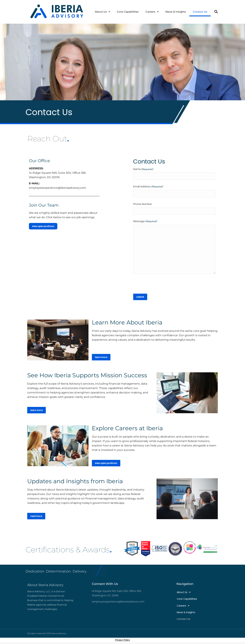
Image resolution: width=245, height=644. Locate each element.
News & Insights (176, 12)
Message (145, 221)
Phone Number (143, 204)
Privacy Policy (122, 640)
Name (143, 169)
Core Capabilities (128, 12)
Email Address (148, 187)
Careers (152, 12)
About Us (102, 12)
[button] (216, 12)
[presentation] (159, 283)
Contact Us (200, 12)
